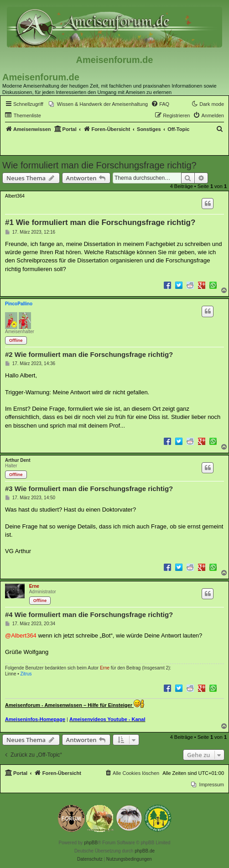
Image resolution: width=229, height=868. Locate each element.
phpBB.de (145, 851)
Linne (10, 674)
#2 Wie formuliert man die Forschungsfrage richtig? (89, 354)
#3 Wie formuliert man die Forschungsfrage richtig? (89, 489)
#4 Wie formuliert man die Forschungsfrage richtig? (89, 614)
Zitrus (26, 674)
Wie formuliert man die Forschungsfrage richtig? (99, 165)
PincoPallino (19, 304)
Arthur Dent (18, 460)
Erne (34, 586)
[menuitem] (98, 104)
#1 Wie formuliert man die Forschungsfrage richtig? (100, 222)
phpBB (91, 843)
